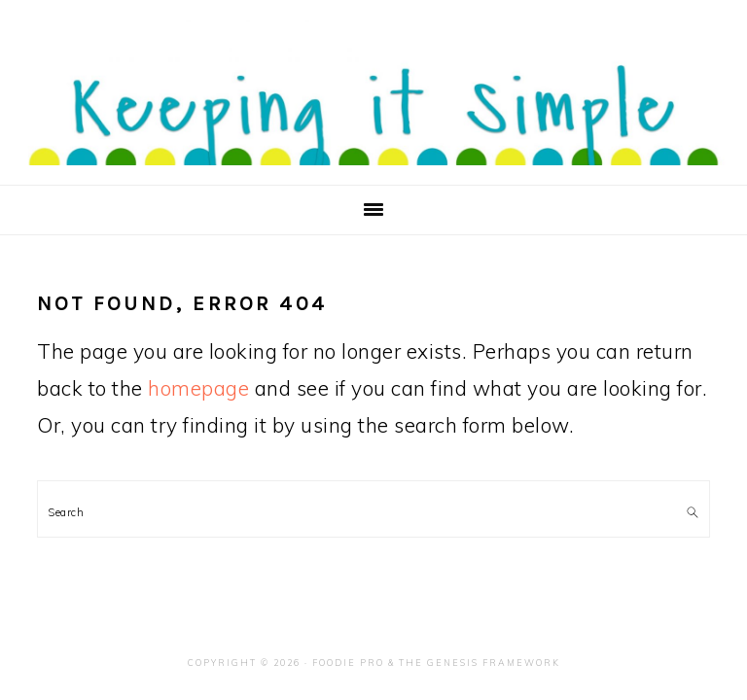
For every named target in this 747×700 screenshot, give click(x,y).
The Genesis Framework (480, 663)
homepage (198, 388)
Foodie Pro (348, 663)
